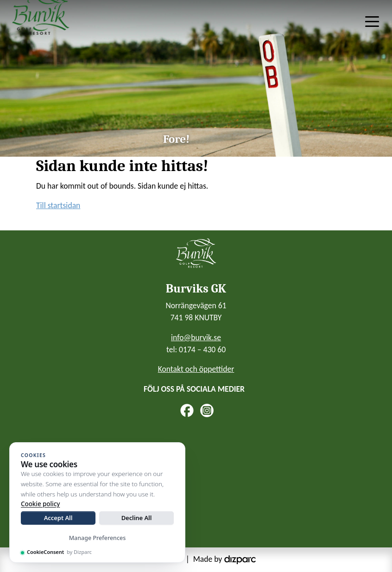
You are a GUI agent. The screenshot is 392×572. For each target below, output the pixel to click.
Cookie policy (40, 504)
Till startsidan (58, 205)
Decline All (137, 518)
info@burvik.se (196, 337)
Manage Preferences (98, 538)
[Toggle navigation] (372, 21)
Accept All (58, 518)
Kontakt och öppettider (196, 369)
